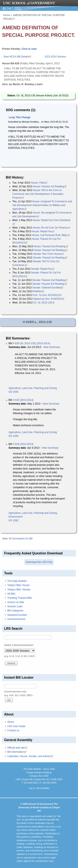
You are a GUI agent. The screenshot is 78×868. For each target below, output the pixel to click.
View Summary (52, 347)
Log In (32, 788)
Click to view (29, 49)
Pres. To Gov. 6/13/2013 (47, 295)
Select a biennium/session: (19, 645)
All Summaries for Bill (21, 539)
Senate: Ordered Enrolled (48, 288)
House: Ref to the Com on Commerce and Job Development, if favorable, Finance (38, 194)
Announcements (16, 619)
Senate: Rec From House (48, 254)
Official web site (17, 748)
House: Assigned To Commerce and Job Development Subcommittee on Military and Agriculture (42, 205)
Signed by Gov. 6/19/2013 (49, 299)
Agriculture (14, 388)
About (11, 722)
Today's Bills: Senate (19, 590)
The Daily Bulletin (17, 581)
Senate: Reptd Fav (43, 269)
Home (6, 15)
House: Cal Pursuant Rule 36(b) (51, 235)
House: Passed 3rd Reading (51, 250)
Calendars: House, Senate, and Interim (30, 756)
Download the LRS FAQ (39, 562)
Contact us (13, 730)
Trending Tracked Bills (20, 598)
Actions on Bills (16, 602)
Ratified (39, 291)
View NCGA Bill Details (17, 57)
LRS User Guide (16, 726)
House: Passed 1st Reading (50, 186)
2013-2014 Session (55, 57)
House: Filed (39, 183)
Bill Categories (15, 611)
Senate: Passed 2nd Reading (50, 280)
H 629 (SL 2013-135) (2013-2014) (31, 343)
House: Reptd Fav (43, 231)
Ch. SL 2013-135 (44, 303)
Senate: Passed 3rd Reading (49, 284)
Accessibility (43, 788)
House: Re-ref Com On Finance (51, 228)
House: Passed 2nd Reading (51, 246)
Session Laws (15, 606)
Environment (15, 517)
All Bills (11, 594)
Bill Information (17, 752)
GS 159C (14, 392)
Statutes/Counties (17, 615)
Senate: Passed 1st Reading (50, 258)
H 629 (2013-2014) (23, 400)
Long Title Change (20, 117)
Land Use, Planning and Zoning (39, 388)
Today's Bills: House (18, 585)
